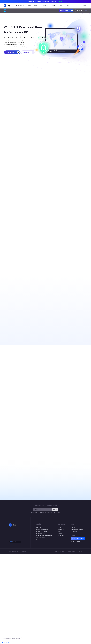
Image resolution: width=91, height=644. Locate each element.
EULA (80, 551)
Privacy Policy (71, 551)
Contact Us (61, 529)
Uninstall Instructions (77, 529)
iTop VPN (39, 527)
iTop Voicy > (60, 1)
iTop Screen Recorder (42, 529)
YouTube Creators (76, 541)
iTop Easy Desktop (41, 538)
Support (73, 527)
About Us (61, 527)
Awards (60, 533)
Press (60, 531)
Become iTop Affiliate (78, 539)
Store (68, 6)
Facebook (61, 536)
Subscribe (55, 509)
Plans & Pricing (40, 540)
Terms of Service (59, 551)
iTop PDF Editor (41, 533)
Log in (84, 6)
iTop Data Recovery (42, 531)
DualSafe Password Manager (44, 536)
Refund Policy (75, 531)
